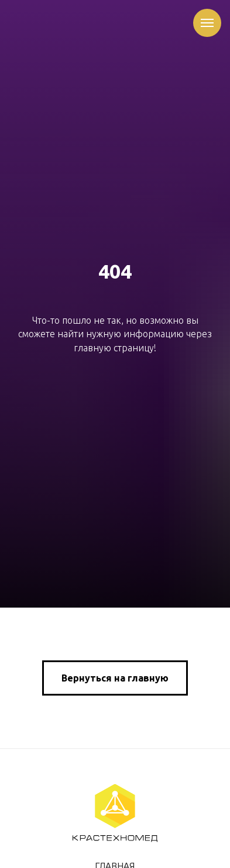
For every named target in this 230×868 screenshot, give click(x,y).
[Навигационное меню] (207, 23)
